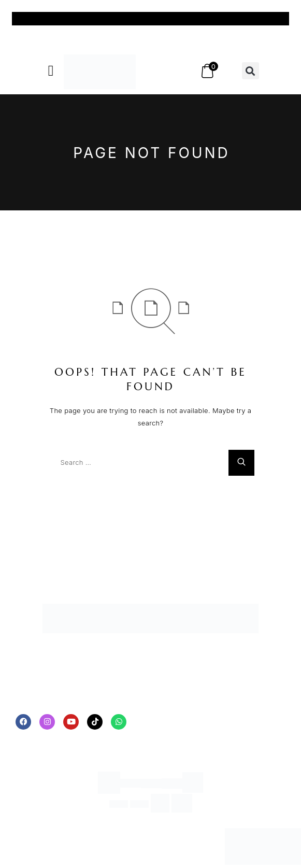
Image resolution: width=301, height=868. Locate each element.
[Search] (241, 463)
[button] (51, 71)
